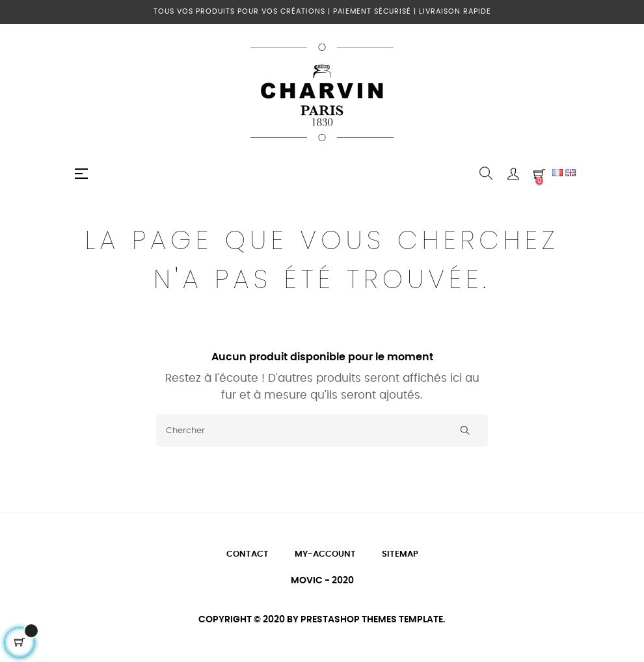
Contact (248, 554)
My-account (325, 554)
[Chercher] (322, 430)
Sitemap (400, 554)
